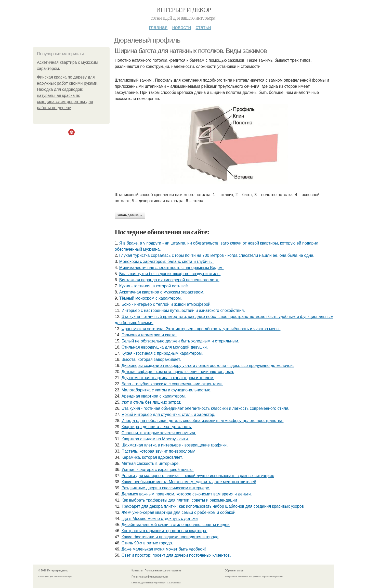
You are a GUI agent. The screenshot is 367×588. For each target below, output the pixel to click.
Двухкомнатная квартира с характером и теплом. (168, 378)
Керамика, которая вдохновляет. (152, 457)
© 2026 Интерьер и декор (53, 571)
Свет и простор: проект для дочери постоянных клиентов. (176, 555)
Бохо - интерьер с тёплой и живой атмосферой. (167, 304)
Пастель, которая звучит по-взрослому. (159, 451)
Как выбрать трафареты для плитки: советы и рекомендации (179, 500)
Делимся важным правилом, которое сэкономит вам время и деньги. (187, 494)
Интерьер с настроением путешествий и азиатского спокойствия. (183, 310)
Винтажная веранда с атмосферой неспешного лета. (169, 280)
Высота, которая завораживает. (151, 359)
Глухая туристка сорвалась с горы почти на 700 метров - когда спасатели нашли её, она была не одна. (217, 255)
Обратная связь (234, 571)
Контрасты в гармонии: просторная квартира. (165, 531)
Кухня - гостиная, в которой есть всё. (154, 286)
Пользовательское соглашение (163, 571)
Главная (158, 27)
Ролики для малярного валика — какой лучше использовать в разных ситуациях (198, 476)
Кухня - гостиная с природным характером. (162, 353)
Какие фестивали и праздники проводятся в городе (170, 537)
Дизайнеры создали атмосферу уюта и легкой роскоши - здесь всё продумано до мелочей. (208, 366)
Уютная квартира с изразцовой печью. (158, 470)
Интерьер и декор (184, 10)
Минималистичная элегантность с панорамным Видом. (172, 268)
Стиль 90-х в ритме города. (147, 543)
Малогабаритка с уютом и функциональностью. (167, 390)
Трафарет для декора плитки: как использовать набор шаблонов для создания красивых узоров (213, 506)
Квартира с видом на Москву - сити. (155, 439)
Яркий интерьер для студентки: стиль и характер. (168, 414)
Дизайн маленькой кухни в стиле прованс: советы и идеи (176, 525)
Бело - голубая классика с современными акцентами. (172, 384)
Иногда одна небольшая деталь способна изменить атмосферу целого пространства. (203, 421)
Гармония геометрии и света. (149, 335)
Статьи (203, 27)
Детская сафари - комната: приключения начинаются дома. (178, 372)
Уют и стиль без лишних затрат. (151, 402)
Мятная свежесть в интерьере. (151, 463)
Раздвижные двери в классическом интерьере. (166, 488)
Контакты (137, 571)
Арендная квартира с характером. (154, 396)
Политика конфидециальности (150, 577)
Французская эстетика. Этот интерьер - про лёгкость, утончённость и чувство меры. (201, 329)
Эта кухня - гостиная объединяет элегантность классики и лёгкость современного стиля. (206, 408)
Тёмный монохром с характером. (151, 298)
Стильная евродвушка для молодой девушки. (165, 347)
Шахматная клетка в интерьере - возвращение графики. (175, 445)
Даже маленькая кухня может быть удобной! (164, 549)
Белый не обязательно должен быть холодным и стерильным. (180, 341)
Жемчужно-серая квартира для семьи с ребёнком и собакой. (179, 512)
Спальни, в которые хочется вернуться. (159, 433)
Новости (181, 27)
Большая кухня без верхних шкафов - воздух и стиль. (170, 274)
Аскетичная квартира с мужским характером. (162, 292)
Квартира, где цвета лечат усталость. (157, 427)
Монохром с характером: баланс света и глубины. (167, 261)
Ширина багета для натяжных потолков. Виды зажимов (191, 51)
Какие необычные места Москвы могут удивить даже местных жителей (189, 482)
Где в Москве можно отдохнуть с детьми (160, 519)
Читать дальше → (130, 215)
